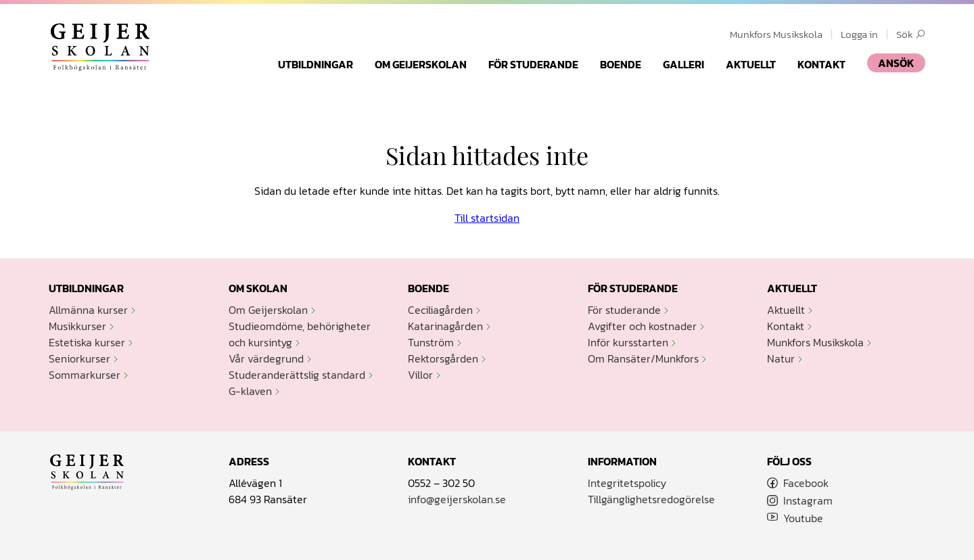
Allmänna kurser (88, 310)
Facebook (806, 483)
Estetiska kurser (87, 342)
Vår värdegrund (266, 358)
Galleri (683, 64)
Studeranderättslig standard (297, 375)
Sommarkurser (85, 375)
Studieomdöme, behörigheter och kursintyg (300, 334)
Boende (621, 64)
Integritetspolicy (627, 483)
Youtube (803, 518)
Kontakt (821, 64)
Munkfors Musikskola (776, 34)
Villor (420, 375)
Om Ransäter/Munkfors (643, 358)
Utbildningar (316, 64)
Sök (911, 34)
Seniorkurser (79, 358)
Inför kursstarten (628, 342)
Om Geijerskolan (421, 64)
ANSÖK (896, 63)
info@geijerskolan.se (457, 499)
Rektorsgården (443, 358)
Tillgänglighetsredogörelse (651, 499)
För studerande (533, 64)
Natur (781, 358)
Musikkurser (77, 326)
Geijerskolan (100, 47)
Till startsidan (487, 218)
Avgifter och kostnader (642, 326)
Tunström (431, 342)
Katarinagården (445, 326)
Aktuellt (751, 64)
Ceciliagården (440, 310)
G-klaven (250, 391)
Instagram (808, 500)
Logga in (859, 34)
